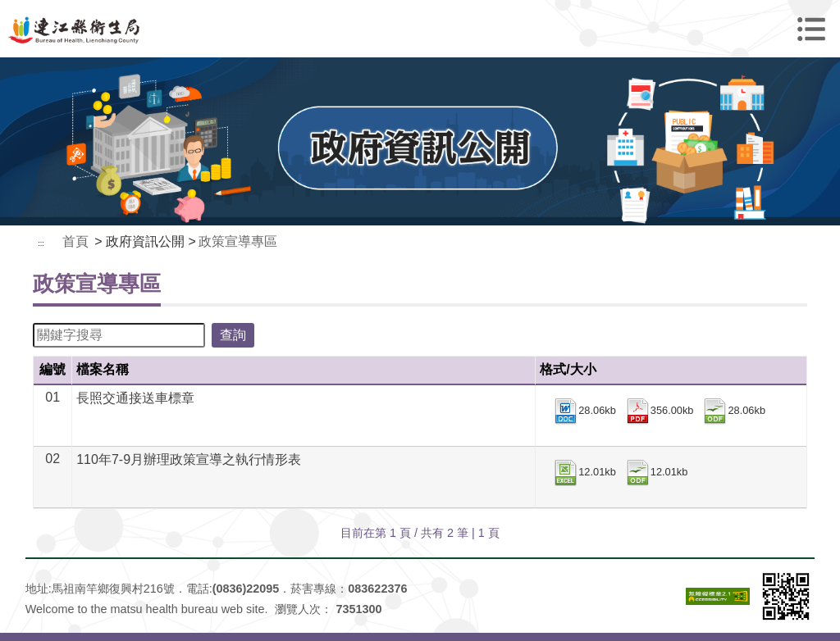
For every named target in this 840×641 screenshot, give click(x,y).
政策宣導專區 (238, 241)
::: (41, 243)
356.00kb (659, 411)
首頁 (75, 241)
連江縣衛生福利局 (420, 29)
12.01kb (584, 473)
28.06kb (584, 411)
